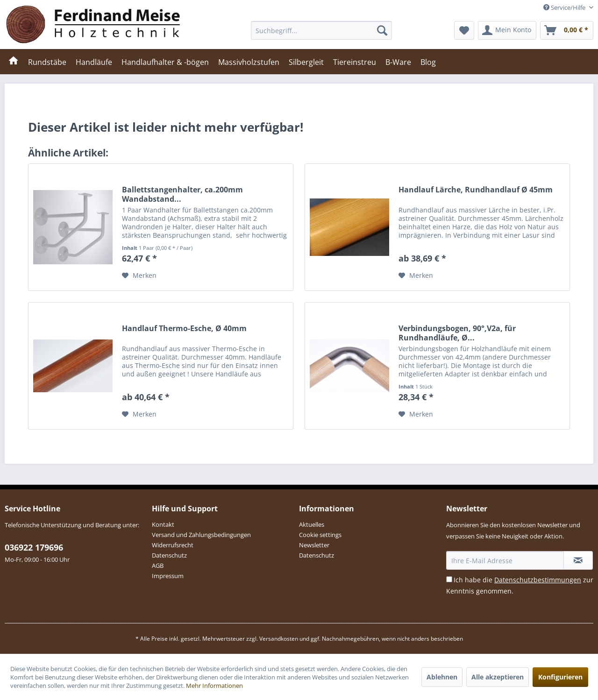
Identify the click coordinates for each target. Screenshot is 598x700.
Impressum (168, 576)
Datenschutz (169, 555)
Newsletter (314, 545)
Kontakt (163, 524)
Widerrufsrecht (173, 545)
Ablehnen (442, 677)
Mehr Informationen (214, 686)
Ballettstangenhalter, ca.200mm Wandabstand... (182, 194)
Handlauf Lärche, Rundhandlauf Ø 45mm (476, 190)
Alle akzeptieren (498, 677)
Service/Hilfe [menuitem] (565, 7)
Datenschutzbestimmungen (538, 580)
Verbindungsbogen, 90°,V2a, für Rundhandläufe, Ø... (457, 333)
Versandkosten (279, 639)
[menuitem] (321, 30)
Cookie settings (320, 535)
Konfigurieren (560, 677)
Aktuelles (312, 524)
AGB (158, 566)
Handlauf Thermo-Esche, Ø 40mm (184, 329)
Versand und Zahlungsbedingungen (201, 535)
